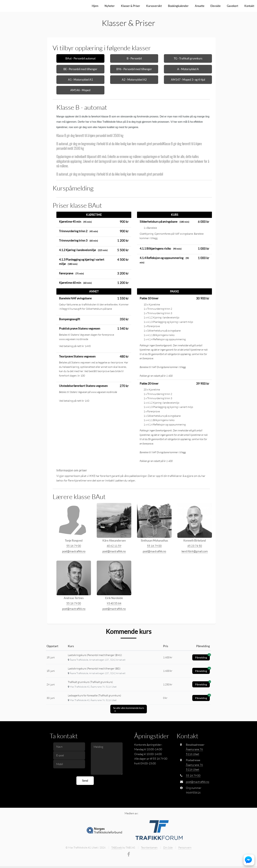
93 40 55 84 (114, 618)
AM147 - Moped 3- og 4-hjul (188, 80)
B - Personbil (134, 58)
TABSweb (117, 862)
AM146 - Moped (80, 90)
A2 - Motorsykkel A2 (134, 80)
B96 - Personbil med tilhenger (134, 69)
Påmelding (202, 672)
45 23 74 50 (195, 561)
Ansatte (200, 6)
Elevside (216, 6)
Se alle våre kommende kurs (129, 724)
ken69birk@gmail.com (195, 566)
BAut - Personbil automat (80, 58)
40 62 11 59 (114, 561)
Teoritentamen (149, 862)
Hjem (95, 6)
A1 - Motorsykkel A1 (80, 80)
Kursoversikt (154, 6)
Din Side (168, 862)
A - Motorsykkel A (188, 69)
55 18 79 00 (74, 561)
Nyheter (110, 6)
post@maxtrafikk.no (74, 566)
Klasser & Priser (131, 6)
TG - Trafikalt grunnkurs (188, 58)
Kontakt (249, 6)
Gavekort (232, 6)
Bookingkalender (178, 6)
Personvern (185, 862)
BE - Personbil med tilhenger (80, 69)
